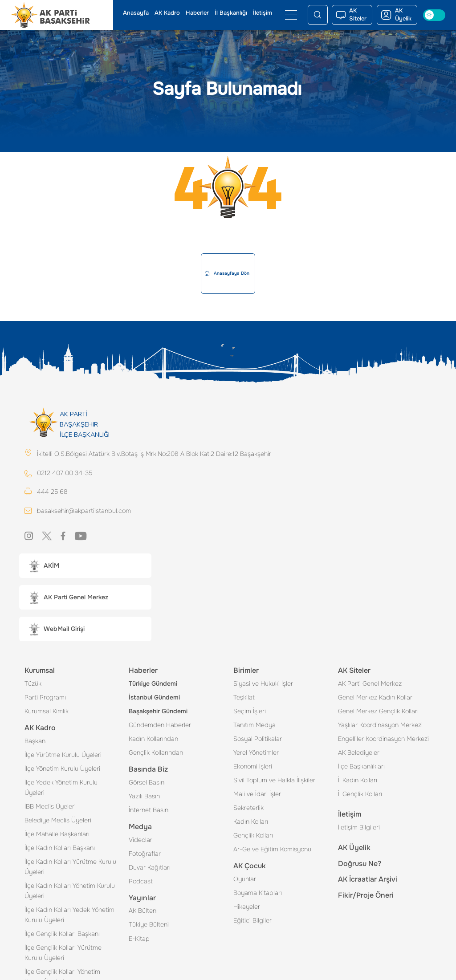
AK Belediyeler (359, 752)
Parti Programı (45, 697)
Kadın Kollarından (153, 739)
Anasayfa (136, 13)
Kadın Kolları (251, 821)
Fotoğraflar (145, 854)
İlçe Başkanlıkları (361, 766)
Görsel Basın (147, 782)
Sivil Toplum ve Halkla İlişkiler (274, 780)
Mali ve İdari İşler (257, 794)
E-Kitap (139, 939)
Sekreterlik (248, 808)
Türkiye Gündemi (153, 683)
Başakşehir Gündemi (158, 711)
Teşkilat (244, 697)
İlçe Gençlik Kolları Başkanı (62, 934)
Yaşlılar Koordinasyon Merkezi (380, 725)
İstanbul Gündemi (154, 697)
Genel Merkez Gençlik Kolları (378, 711)
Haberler (197, 13)
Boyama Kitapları (258, 893)
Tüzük (33, 683)
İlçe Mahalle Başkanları (57, 834)
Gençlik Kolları (253, 835)
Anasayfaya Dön (227, 273)
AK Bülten (142, 911)
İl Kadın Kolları (358, 780)
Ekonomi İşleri (253, 766)
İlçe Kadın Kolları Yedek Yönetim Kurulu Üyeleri (69, 915)
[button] (85, 566)
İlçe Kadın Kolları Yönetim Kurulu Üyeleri (70, 891)
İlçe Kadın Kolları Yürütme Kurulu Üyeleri (70, 867)
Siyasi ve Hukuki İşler (263, 683)
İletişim (263, 13)
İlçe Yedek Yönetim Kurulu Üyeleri (61, 787)
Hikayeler (247, 907)
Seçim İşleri (250, 711)
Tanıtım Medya (254, 725)
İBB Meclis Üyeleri (50, 806)
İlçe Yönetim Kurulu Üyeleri (62, 769)
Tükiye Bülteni (149, 924)
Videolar (140, 840)
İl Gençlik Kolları (360, 794)
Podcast (141, 881)
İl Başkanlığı (231, 13)
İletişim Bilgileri (359, 827)
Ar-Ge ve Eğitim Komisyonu (272, 849)
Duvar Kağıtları (150, 867)
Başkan (35, 741)
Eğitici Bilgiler (252, 920)
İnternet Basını (149, 810)
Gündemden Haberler (160, 725)
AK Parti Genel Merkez (370, 683)
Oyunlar (245, 879)
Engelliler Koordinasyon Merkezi (383, 739)
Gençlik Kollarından (156, 752)
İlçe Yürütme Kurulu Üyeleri (63, 755)
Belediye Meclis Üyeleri (58, 820)
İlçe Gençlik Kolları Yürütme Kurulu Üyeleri (63, 953)
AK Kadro (167, 13)
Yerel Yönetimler (256, 752)
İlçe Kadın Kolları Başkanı (60, 848)
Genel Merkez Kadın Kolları (376, 697)
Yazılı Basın (144, 796)
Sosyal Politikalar (258, 739)
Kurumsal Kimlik (47, 711)
